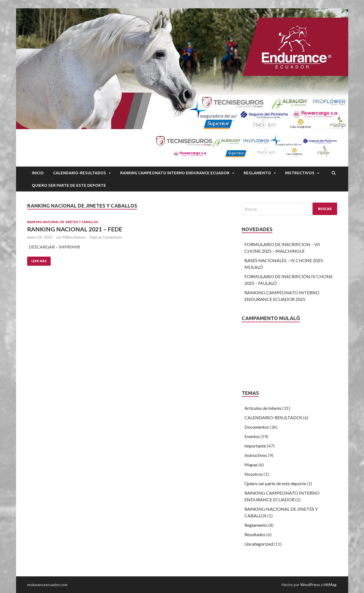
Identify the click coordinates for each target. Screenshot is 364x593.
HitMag (330, 585)
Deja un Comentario (106, 237)
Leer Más (39, 261)
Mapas (251, 465)
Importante (255, 446)
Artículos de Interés (263, 408)
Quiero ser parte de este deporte (275, 483)
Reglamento (257, 173)
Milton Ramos (74, 237)
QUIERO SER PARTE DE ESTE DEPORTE (69, 185)
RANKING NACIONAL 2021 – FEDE (75, 229)
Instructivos (300, 173)
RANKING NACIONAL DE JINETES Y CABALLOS (63, 222)
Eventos (252, 436)
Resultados (255, 534)
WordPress (310, 585)
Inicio (38, 173)
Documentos (257, 427)
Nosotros (254, 474)
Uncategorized (259, 544)
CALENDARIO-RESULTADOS (80, 173)
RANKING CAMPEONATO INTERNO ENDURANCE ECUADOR (175, 173)
